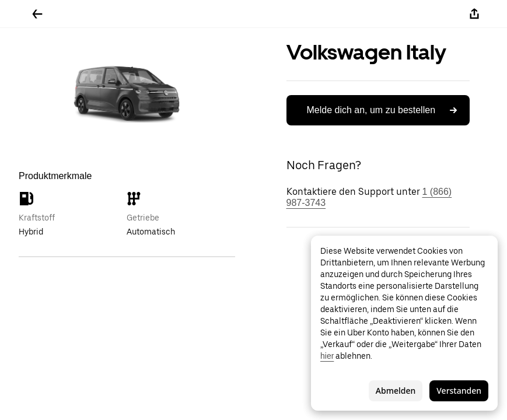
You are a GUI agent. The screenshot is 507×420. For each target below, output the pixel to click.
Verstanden (459, 391)
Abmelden (396, 391)
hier (327, 356)
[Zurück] (37, 14)
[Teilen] (474, 14)
